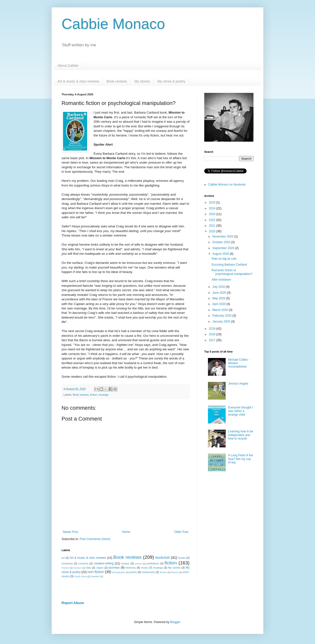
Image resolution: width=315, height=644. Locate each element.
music (144, 568)
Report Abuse (73, 603)
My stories (142, 81)
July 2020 (219, 287)
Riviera (163, 572)
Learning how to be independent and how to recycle (241, 435)
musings (103, 395)
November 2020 (223, 237)
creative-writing (104, 563)
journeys (114, 568)
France (65, 568)
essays (125, 563)
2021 (213, 226)
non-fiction (96, 572)
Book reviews (117, 81)
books (182, 558)
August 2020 (221, 254)
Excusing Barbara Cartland (229, 265)
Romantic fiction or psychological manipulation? (232, 272)
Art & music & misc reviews (78, 81)
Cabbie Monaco (113, 24)
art (63, 558)
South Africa (80, 576)
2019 (213, 329)
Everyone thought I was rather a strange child (241, 411)
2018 (213, 334)
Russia (175, 572)
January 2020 (222, 322)
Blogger (175, 622)
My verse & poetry (171, 81)
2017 (213, 340)
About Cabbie (68, 66)
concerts (83, 563)
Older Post (181, 532)
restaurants (148, 572)
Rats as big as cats (224, 259)
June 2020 (220, 293)
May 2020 (219, 298)
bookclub (163, 558)
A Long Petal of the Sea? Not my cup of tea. (241, 459)
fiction (94, 395)
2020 (213, 231)
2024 (213, 208)
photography (119, 572)
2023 (213, 214)
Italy (89, 568)
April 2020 (219, 304)
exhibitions (153, 563)
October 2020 (222, 242)
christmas (67, 563)
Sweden (95, 576)
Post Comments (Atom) (95, 539)
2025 (213, 203)
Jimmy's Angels (238, 384)
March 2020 (221, 310)
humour (78, 568)
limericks (131, 568)
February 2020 (222, 316)
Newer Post (70, 532)
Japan (100, 568)
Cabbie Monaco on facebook (227, 185)
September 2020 (224, 248)
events (138, 564)
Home (126, 532)
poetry (133, 572)
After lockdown (221, 280)
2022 (213, 220)
